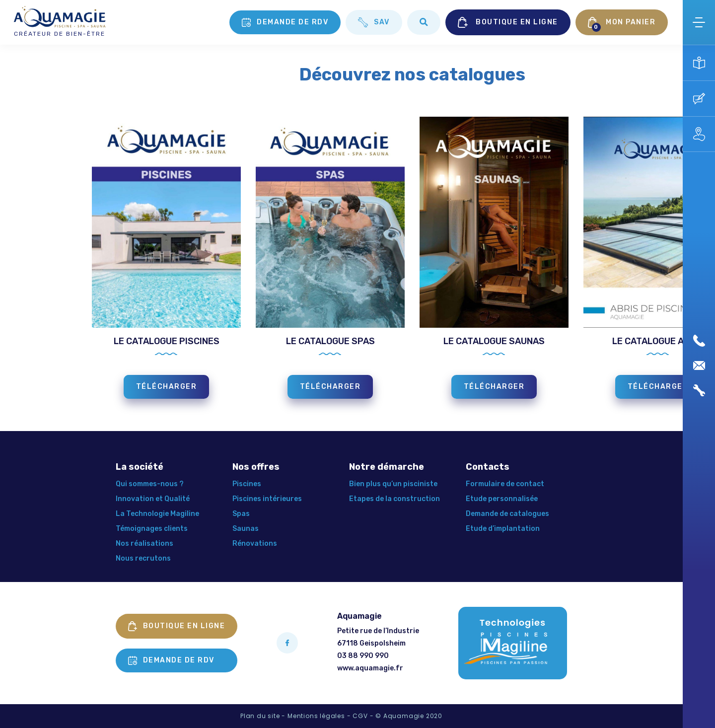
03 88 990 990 (363, 656)
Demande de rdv (285, 22)
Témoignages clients (152, 529)
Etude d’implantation (503, 529)
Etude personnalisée (502, 499)
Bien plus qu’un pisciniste (393, 484)
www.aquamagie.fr (370, 668)
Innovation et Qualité (153, 499)
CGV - (363, 716)
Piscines (247, 484)
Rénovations (255, 544)
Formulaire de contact (505, 484)
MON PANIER (622, 24)
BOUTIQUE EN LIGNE (508, 22)
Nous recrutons (143, 558)
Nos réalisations (144, 544)
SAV (374, 22)
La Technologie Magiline (157, 514)
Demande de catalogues (507, 514)
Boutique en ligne (177, 626)
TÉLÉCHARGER (167, 387)
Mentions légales (316, 716)
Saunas (246, 529)
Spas (241, 514)
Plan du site (260, 716)
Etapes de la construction (394, 499)
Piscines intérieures (267, 499)
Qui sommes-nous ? (150, 484)
